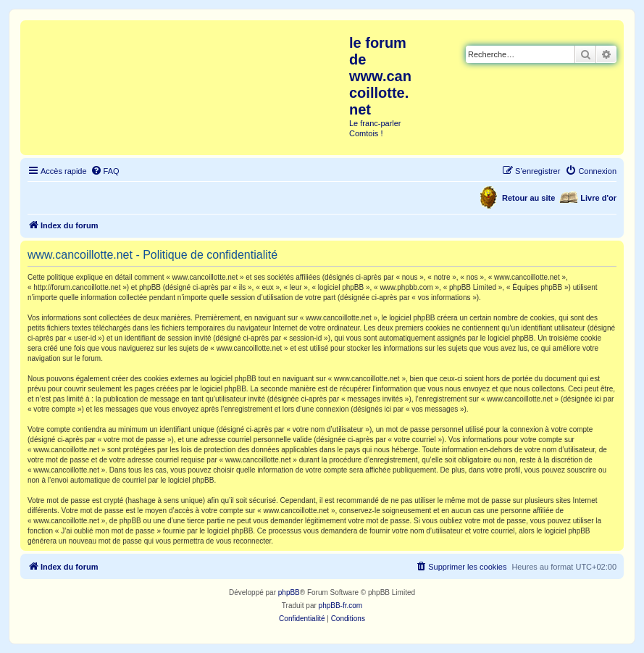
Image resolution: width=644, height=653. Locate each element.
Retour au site (528, 198)
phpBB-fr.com (341, 606)
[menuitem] (105, 171)
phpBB (289, 592)
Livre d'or (598, 198)
